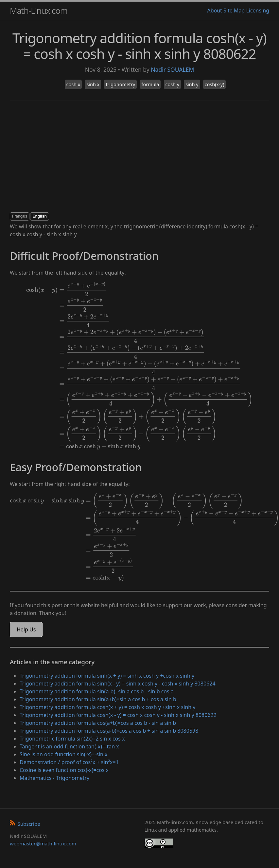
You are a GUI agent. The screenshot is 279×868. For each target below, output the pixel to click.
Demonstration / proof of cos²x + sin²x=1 (69, 762)
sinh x (93, 84)
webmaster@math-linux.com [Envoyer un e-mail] (43, 843)
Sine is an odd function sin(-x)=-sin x (64, 754)
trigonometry (120, 84)
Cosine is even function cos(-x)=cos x (64, 770)
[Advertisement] (130, 157)
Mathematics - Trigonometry (54, 778)
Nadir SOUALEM (172, 69)
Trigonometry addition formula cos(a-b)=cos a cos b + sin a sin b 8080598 (109, 731)
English (39, 216)
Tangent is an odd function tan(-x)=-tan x (69, 746)
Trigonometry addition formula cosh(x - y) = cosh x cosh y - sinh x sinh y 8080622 (118, 715)
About (214, 10)
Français (20, 216)
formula (150, 84)
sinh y (192, 84)
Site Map (234, 10)
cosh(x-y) (215, 84)
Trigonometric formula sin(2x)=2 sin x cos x (72, 739)
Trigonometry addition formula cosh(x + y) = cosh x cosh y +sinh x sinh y (108, 707)
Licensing (258, 10)
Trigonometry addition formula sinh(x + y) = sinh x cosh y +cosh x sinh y (107, 676)
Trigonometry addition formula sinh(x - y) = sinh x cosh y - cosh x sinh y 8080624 (118, 684)
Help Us (26, 629)
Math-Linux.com (39, 10)
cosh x (73, 84)
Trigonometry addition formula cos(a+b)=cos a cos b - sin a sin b (98, 723)
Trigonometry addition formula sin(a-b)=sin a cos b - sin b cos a (97, 691)
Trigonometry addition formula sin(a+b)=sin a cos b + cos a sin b (98, 699)
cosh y (172, 84)
